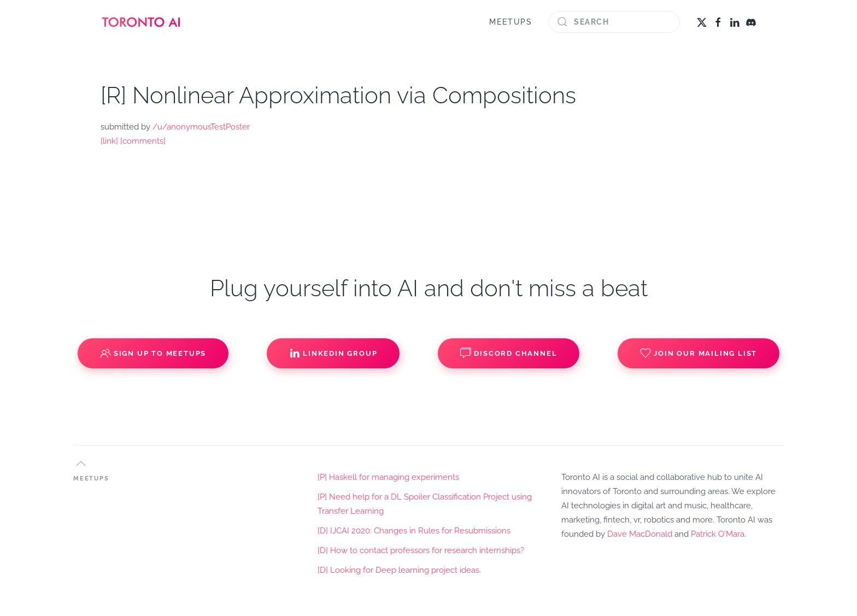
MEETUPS (511, 22)
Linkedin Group (333, 353)
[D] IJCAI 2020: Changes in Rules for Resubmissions (414, 531)
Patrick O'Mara (718, 534)
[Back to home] (142, 22)
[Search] (614, 22)
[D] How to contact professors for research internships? (421, 550)
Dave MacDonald (640, 534)
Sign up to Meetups (153, 353)
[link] (109, 141)
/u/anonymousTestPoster (201, 127)
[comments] (143, 141)
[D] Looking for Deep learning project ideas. (399, 570)
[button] (81, 464)
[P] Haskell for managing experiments (388, 477)
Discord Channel (509, 353)
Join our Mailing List (698, 353)
